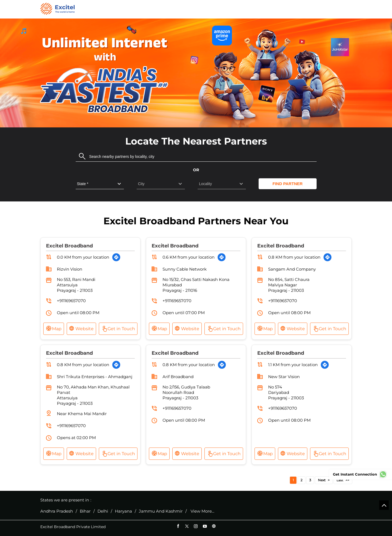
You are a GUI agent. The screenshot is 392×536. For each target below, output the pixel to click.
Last (340, 480)
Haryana (123, 511)
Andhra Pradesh (57, 511)
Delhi (103, 511)
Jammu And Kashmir (161, 511)
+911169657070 (71, 301)
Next (322, 480)
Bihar (85, 511)
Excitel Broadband (69, 246)
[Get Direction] (116, 257)
